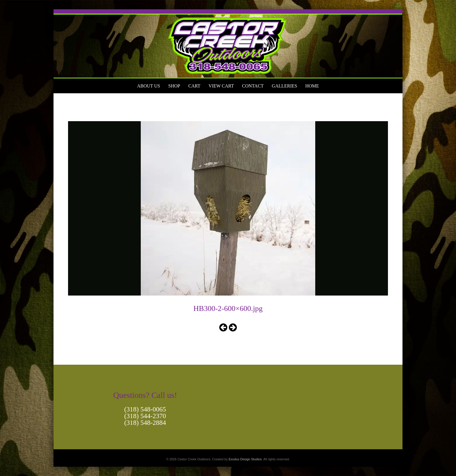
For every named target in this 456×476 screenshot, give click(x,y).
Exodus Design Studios (245, 459)
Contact (253, 86)
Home (312, 86)
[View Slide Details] (228, 44)
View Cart (221, 86)
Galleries (285, 86)
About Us (148, 86)
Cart (194, 86)
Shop (174, 86)
